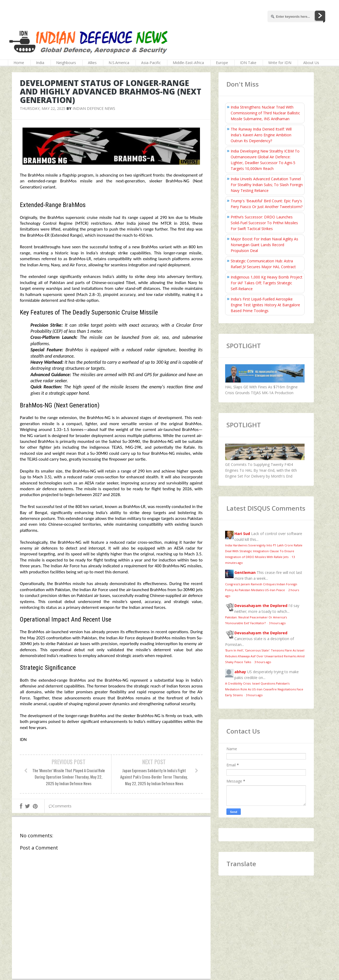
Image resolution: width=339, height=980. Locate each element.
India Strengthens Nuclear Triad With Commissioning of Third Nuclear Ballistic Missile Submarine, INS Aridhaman (265, 113)
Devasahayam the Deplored (261, 606)
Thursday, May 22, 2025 (43, 108)
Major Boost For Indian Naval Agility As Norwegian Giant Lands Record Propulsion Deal (264, 245)
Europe (222, 63)
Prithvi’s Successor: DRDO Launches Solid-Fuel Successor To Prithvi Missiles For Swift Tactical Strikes (264, 223)
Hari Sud (242, 534)
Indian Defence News (94, 108)
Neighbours (66, 63)
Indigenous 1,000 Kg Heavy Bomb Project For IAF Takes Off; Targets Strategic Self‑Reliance (267, 283)
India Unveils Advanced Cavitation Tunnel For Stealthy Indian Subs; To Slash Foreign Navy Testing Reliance (267, 185)
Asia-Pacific (151, 63)
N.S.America (119, 63)
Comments (60, 806)
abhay (240, 672)
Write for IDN (280, 63)
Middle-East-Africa (188, 63)
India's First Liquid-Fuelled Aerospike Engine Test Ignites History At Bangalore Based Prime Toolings (265, 305)
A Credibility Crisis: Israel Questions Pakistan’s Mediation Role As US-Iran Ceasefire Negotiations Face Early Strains (264, 689)
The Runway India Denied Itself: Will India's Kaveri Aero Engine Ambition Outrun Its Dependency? (261, 135)
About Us (311, 63)
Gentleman (245, 572)
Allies (92, 63)
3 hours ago (277, 623)
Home (19, 63)
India (40, 63)
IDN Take (248, 63)
